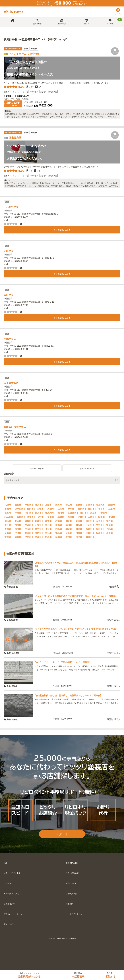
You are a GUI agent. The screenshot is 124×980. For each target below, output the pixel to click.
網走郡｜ (70, 529)
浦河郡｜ (39, 533)
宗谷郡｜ (29, 529)
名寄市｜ (103, 509)
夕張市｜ (90, 505)
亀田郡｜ (72, 517)
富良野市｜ (73, 513)
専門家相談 (62, 22)
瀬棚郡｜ (29, 521)
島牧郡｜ (50, 521)
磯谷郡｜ (70, 521)
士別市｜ (92, 509)
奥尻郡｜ (19, 521)
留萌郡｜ (111, 525)
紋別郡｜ (100, 529)
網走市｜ (113, 505)
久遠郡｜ (39, 521)
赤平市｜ (72, 509)
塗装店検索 (37, 22)
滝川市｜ (29, 513)
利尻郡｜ (60, 529)
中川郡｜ (90, 525)
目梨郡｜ (90, 537)
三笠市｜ (113, 509)
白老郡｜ (9, 533)
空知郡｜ (29, 525)
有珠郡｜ (111, 529)
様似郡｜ (50, 533)
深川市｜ (62, 513)
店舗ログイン (9, 924)
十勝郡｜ (9, 537)
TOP (12, 22)
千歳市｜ (19, 513)
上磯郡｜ (62, 517)
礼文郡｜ (50, 529)
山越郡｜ (103, 517)
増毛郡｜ (100, 525)
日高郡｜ (70, 533)
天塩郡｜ (19, 529)
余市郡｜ (19, 525)
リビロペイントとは (74, 914)
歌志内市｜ (51, 513)
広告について (9, 904)
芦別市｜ (52, 509)
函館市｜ (19, 505)
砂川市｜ (39, 513)
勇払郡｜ (80, 525)
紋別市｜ (82, 509)
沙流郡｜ (19, 533)
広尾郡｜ (100, 533)
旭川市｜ (39, 505)
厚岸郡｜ (29, 537)
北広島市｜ (10, 517)
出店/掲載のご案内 (11, 894)
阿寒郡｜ (50, 537)
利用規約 (69, 904)
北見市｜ (80, 505)
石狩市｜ (21, 517)
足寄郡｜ (111, 533)
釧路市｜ (60, 505)
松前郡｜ (52, 517)
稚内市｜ (31, 509)
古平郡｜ (9, 525)
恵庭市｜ (95, 513)
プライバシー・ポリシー (14, 914)
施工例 (87, 22)
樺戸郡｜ (50, 525)
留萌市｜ (9, 509)
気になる (114, 21)
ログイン (7, 883)
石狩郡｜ (41, 517)
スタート (62, 834)
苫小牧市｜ (20, 509)
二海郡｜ (92, 517)
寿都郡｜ (60, 521)
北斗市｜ (31, 517)
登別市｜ (84, 513)
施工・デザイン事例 (12, 873)
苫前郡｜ (9, 529)
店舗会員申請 (71, 894)
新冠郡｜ (29, 533)
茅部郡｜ (82, 517)
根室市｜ (9, 513)
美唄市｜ (41, 509)
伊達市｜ (105, 513)
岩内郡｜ (90, 521)
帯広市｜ (70, 505)
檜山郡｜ (113, 517)
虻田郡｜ (80, 521)
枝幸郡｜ (39, 529)
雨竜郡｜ (60, 525)
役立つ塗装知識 (72, 873)
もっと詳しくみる (62, 230)
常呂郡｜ (90, 529)
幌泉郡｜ (60, 533)
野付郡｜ (70, 537)
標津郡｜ (80, 537)
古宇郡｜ (100, 521)
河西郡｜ (90, 533)
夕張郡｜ (39, 525)
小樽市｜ (29, 505)
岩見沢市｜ (101, 505)
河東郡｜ (80, 533)
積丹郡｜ (111, 521)
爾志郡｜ (9, 521)
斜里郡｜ (80, 529)
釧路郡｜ (19, 537)
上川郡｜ (70, 525)
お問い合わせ (71, 883)
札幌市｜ (9, 505)
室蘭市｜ (50, 505)
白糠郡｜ (60, 537)
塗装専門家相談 (72, 863)
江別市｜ (62, 509)
